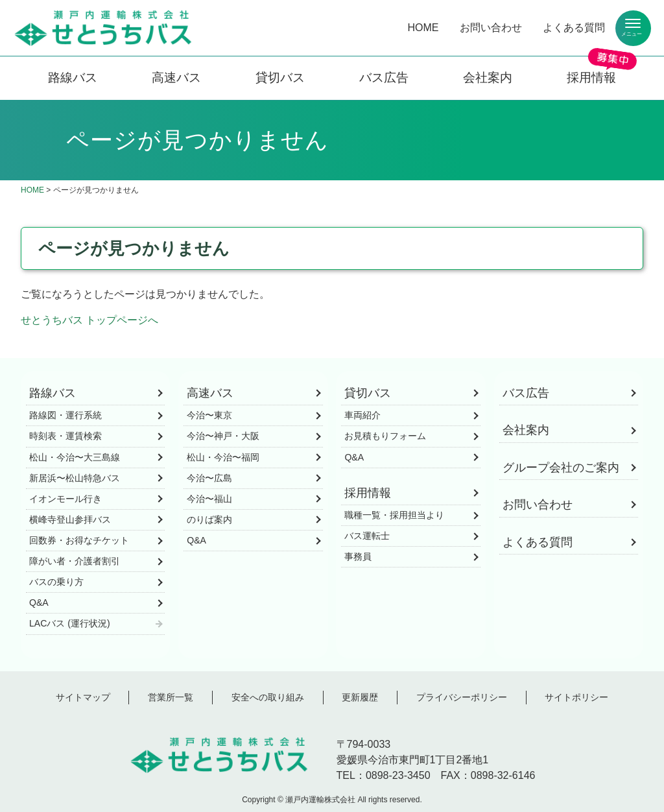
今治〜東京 (209, 415)
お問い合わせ (491, 28)
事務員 (358, 556)
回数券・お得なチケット (79, 540)
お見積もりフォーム (385, 436)
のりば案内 (209, 519)
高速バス (176, 78)
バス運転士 (367, 536)
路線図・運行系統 (65, 415)
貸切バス (280, 78)
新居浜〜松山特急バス (75, 478)
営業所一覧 (171, 697)
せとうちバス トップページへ (89, 320)
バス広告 (384, 78)
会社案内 (488, 78)
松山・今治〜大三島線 (75, 457)
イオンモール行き (65, 499)
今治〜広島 (209, 478)
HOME (423, 28)
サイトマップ (83, 697)
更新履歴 (360, 697)
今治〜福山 (209, 499)
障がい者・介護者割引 (75, 561)
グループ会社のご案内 (561, 468)
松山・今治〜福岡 (223, 457)
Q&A (39, 603)
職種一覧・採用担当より (394, 515)
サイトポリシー (576, 697)
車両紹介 (362, 415)
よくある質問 (574, 28)
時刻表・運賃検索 (65, 436)
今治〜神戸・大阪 (223, 436)
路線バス (73, 78)
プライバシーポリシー (462, 697)
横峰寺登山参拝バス (70, 519)
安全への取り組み (268, 697)
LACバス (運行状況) (70, 623)
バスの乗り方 (56, 582)
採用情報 (591, 78)
